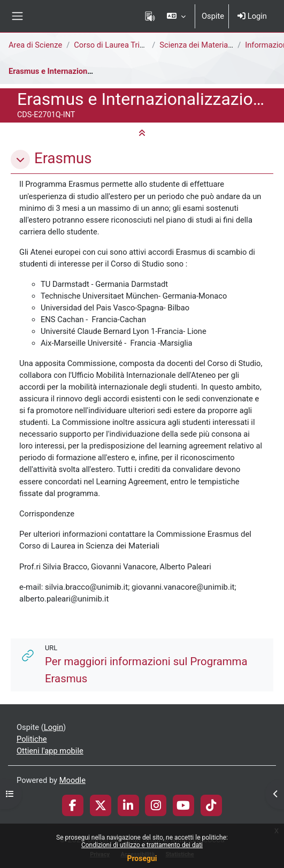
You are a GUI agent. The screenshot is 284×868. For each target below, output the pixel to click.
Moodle (72, 780)
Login (252, 16)
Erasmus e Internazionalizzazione (68, 71)
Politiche (32, 739)
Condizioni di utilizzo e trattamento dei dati (142, 845)
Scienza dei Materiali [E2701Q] (212, 45)
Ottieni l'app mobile (50, 751)
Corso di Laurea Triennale (118, 45)
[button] (176, 16)
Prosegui (142, 858)
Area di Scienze (35, 45)
